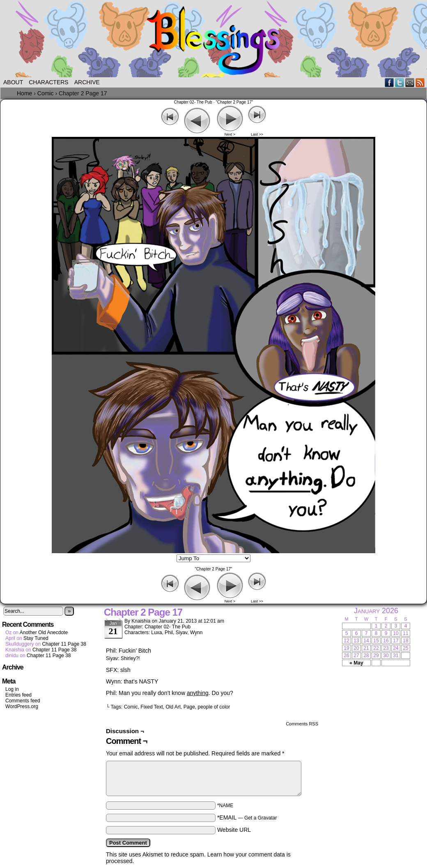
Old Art (173, 707)
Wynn (196, 633)
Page (189, 707)
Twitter (400, 82)
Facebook (389, 82)
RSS (420, 82)
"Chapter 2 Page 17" (235, 102)
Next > (230, 134)
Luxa (156, 633)
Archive (87, 82)
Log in (12, 689)
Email (410, 82)
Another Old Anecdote (44, 633)
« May (356, 663)
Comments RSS (302, 724)
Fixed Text (152, 707)
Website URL (234, 830)
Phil (169, 633)
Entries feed (18, 695)
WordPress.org (22, 706)
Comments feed (23, 701)
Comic (131, 707)
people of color (214, 707)
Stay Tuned (36, 638)
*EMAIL (247, 817)
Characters (48, 82)
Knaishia (141, 621)
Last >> (257, 134)
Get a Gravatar (261, 818)
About (13, 82)
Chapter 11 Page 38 (64, 644)
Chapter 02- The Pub (193, 102)
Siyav (181, 633)
